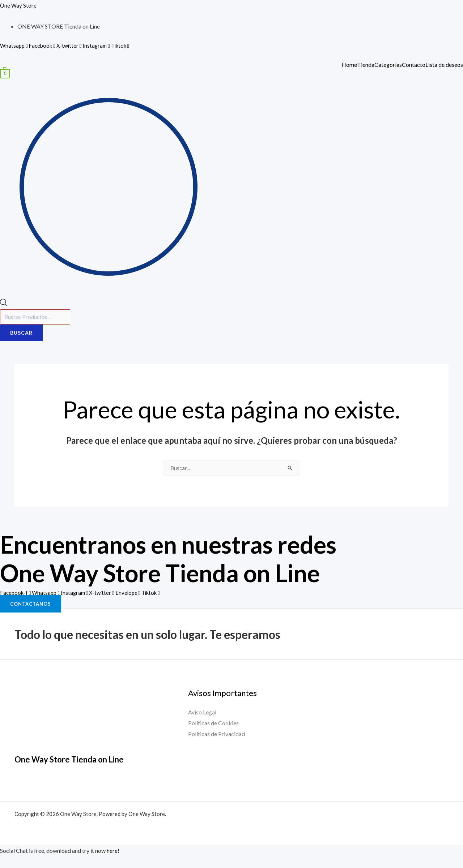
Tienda (366, 65)
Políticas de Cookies (213, 725)
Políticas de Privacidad (216, 735)
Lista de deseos (444, 65)
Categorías (388, 65)
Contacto (414, 65)
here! (113, 852)
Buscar (21, 334)
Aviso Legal (202, 714)
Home (349, 65)
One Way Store (19, 5)
